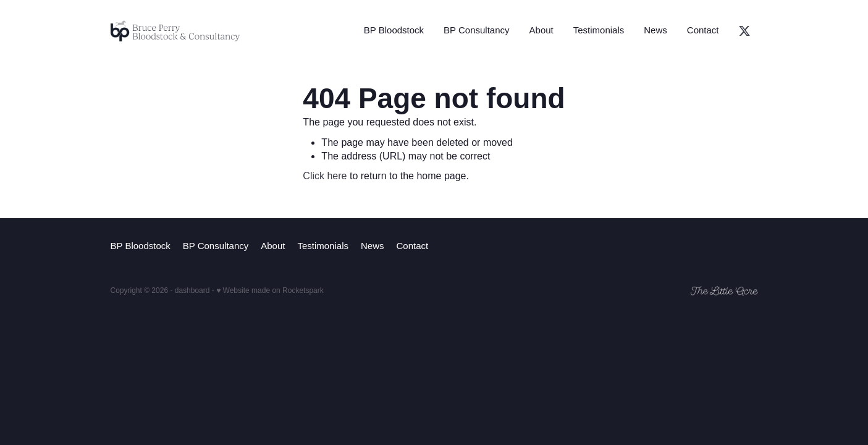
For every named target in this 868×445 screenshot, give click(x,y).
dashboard (192, 290)
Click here (325, 176)
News (655, 30)
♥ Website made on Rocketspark (270, 290)
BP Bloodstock (394, 30)
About (541, 30)
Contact (703, 30)
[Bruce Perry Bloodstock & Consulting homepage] (175, 31)
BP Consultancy (476, 30)
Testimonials (599, 30)
